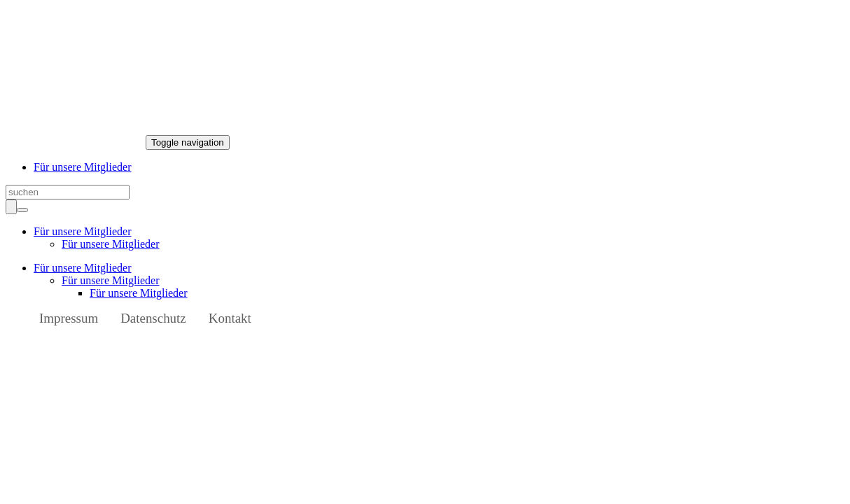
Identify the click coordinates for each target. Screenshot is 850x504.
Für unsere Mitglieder (83, 167)
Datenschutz (153, 318)
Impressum (69, 318)
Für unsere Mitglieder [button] (83, 231)
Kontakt (230, 318)
